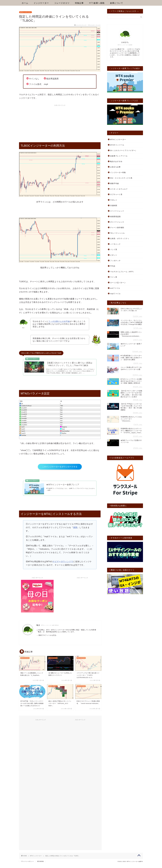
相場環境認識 (115, 217)
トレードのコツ (62, 3)
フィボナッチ (115, 261)
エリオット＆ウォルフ (119, 189)
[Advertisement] (60, 122)
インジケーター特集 (118, 172)
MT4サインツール (117, 145)
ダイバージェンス (117, 222)
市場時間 (114, 206)
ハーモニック (115, 244)
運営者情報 (40, 865)
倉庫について (117, 3)
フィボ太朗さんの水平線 (59, 321)
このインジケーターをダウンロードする (60, 469)
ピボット (114, 255)
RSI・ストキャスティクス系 (121, 178)
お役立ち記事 (115, 167)
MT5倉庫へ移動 (97, 3)
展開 (75, 532)
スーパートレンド (117, 211)
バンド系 (114, 249)
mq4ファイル (115, 294)
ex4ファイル (115, 288)
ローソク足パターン (118, 283)
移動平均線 (114, 183)
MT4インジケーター (25, 12)
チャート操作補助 (117, 228)
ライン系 (114, 277)
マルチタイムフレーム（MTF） (122, 272)
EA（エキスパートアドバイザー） (124, 150)
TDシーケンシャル (117, 233)
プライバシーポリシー (27, 865)
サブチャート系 (116, 194)
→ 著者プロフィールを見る (46, 639)
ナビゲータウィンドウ (63, 566)
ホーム (25, 3)
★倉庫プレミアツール (119, 156)
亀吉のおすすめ (116, 161)
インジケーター (41, 3)
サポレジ (114, 200)
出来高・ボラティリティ (120, 238)
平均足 (113, 266)
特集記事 (79, 3)
